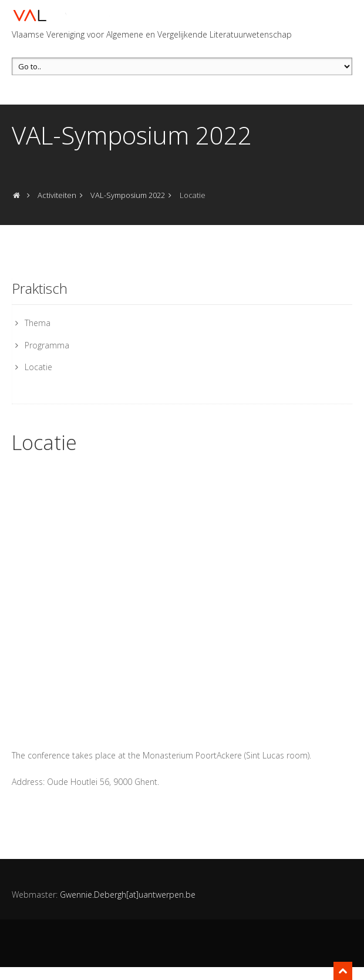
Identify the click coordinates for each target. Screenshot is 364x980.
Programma (47, 345)
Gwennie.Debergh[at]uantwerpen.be (128, 895)
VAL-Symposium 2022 (128, 195)
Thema (38, 323)
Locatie (38, 367)
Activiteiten (57, 195)
